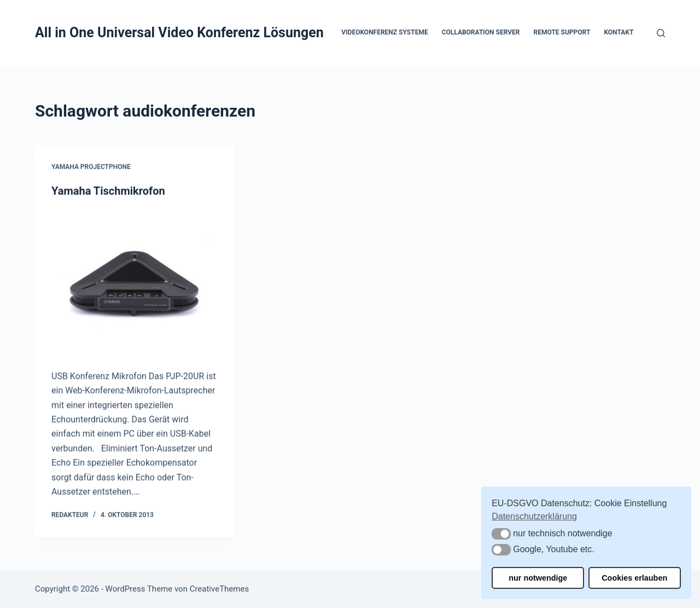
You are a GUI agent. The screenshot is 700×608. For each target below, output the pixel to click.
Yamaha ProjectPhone (91, 167)
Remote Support (562, 32)
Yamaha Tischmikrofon (108, 191)
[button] (501, 534)
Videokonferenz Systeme (384, 32)
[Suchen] (661, 33)
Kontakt (619, 32)
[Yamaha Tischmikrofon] (135, 284)
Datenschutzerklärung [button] (534, 516)
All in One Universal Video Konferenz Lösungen (179, 33)
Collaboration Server (481, 32)
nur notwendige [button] (538, 578)
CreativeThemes (220, 589)
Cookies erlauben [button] (634, 578)
